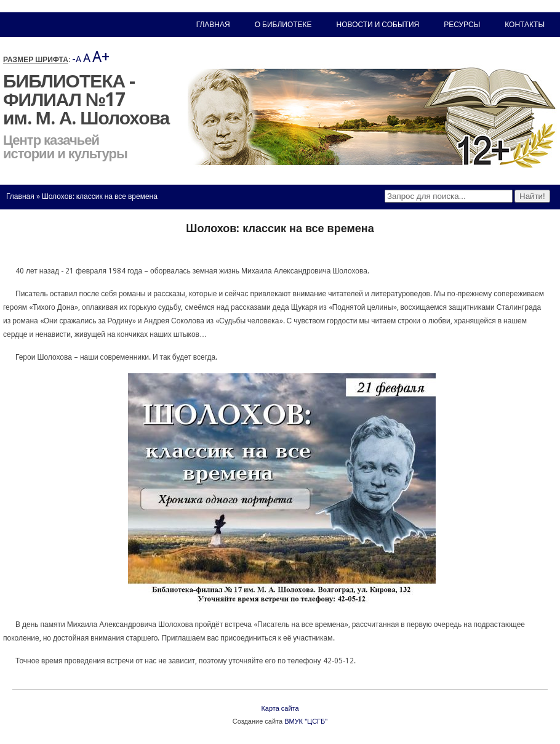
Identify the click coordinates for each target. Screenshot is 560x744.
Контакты (525, 25)
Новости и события (378, 25)
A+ (101, 57)
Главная (20, 196)
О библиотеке (283, 25)
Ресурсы (462, 25)
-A (77, 59)
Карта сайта (280, 709)
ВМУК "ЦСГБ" (306, 722)
